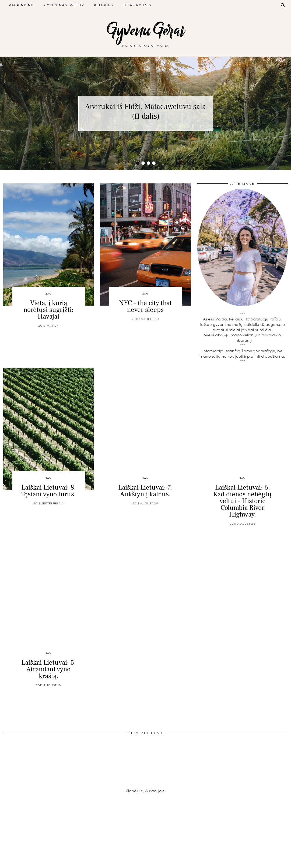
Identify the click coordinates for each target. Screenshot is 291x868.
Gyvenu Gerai (146, 30)
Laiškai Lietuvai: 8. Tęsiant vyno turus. (48, 491)
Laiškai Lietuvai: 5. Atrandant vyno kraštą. (49, 669)
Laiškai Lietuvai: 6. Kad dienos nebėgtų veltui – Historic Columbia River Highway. (242, 501)
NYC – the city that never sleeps (145, 306)
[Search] (283, 5)
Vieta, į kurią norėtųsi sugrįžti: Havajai (48, 310)
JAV (48, 294)
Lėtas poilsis (137, 5)
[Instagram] (24, 832)
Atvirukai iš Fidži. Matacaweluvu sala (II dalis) (145, 111)
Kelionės (104, 5)
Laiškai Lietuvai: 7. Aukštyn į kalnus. (145, 491)
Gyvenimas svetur (64, 5)
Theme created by (263, 862)
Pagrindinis (22, 5)
